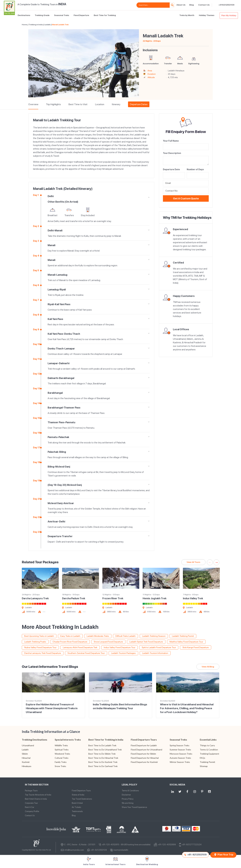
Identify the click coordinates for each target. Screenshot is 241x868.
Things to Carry (207, 745)
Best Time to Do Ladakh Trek (102, 745)
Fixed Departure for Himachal (145, 758)
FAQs (202, 758)
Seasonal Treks (62, 15)
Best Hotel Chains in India (36, 799)
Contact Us (204, 5)
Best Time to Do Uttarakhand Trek (105, 750)
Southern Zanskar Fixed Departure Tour (86, 653)
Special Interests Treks (68, 740)
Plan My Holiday (229, 15)
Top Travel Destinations (82, 799)
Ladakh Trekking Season (154, 636)
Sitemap (204, 766)
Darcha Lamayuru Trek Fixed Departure (43, 653)
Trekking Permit (207, 762)
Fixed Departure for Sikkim (143, 754)
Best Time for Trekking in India (106, 740)
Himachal (26, 758)
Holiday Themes (207, 15)
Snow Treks (60, 766)
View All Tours (193, 562)
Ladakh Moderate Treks (98, 636)
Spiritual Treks (62, 750)
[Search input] (154, 5)
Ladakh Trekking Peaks (35, 642)
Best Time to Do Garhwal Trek (103, 766)
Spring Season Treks (180, 745)
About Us (181, 5)
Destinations (24, 15)
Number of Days (195, 169)
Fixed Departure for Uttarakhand (146, 750)
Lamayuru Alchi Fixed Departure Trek (80, 647)
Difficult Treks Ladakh (125, 636)
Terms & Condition (209, 750)
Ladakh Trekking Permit (183, 636)
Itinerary (116, 104)
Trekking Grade (42, 15)
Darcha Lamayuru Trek (35, 598)
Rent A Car (30, 807)
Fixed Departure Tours (144, 740)
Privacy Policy (128, 799)
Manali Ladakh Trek (60, 25)
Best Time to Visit (78, 104)
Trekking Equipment (209, 754)
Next (216, 562)
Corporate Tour (31, 803)
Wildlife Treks (61, 745)
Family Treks (61, 762)
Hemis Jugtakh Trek (155, 598)
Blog (192, 5)
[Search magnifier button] (172, 5)
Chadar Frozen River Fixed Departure (70, 642)
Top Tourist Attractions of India (38, 795)
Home (25, 25)
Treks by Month (187, 15)
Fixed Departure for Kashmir (144, 762)
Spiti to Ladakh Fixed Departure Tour (159, 647)
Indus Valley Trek (193, 598)
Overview (33, 104)
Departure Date (171, 169)
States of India (78, 795)
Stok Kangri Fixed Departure (196, 647)
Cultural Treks (62, 758)
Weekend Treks (62, 754)
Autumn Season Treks (180, 758)
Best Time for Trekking (105, 15)
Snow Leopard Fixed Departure (108, 642)
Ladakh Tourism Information (155, 653)
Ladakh (47, 25)
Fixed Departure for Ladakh (144, 745)
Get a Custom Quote (186, 198)
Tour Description (172, 153)
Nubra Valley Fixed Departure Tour (40, 647)
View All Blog (208, 667)
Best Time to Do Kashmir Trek (103, 762)
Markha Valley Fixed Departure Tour (186, 642)
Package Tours (31, 791)
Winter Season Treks (180, 762)
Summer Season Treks (180, 750)
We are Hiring (128, 803)
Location (100, 104)
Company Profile (32, 811)
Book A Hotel (77, 803)
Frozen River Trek (113, 598)
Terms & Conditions (130, 791)
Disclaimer (126, 795)
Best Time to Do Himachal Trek (103, 758)
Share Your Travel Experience (134, 807)
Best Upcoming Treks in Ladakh (39, 636)
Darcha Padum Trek (74, 598)
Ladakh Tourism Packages (123, 653)
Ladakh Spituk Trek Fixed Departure (146, 642)
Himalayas (27, 766)
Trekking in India (36, 25)
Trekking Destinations (35, 740)
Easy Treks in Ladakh (70, 636)
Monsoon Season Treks (181, 754)
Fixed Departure (81, 15)
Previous (210, 562)
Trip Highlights (53, 104)
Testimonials (77, 811)
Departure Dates (139, 104)
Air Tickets (76, 807)
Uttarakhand (28, 745)
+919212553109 (226, 5)
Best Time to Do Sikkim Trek (102, 754)
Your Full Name (171, 141)
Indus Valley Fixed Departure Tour (120, 647)
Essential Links (208, 740)
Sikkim (25, 754)
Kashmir (26, 762)
